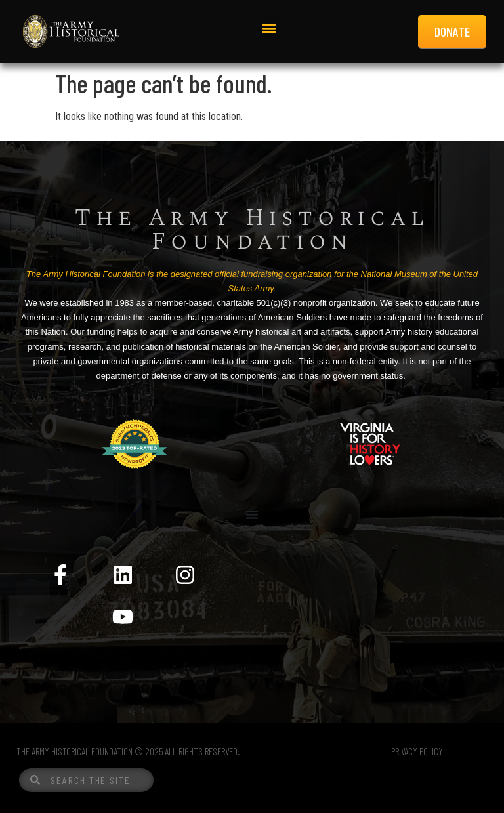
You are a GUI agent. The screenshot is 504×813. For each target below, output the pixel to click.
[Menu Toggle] (252, 514)
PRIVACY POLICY (417, 751)
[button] (269, 29)
